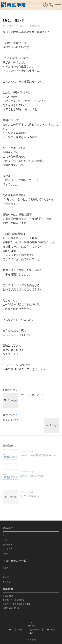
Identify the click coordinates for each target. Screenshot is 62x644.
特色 (6, 540)
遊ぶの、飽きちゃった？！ (34, 476)
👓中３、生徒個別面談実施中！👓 (38, 455)
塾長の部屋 (8, 545)
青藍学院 (36, 26)
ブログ (26, 26)
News (5, 554)
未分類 (6, 577)
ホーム (6, 535)
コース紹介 (8, 549)
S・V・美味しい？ (30, 496)
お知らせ (7, 568)
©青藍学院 (31, 640)
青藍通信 (7, 582)
